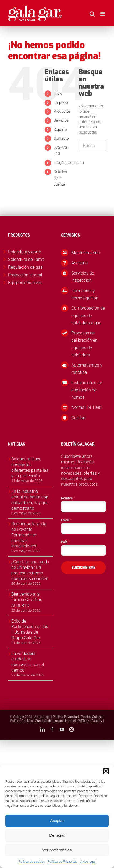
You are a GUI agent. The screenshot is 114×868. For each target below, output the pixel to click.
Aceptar (57, 821)
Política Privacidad (66, 717)
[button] (106, 771)
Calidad (78, 418)
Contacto (61, 138)
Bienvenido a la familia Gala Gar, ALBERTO (27, 600)
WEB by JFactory (90, 721)
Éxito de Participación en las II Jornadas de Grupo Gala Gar (30, 629)
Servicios (61, 120)
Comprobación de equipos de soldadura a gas (88, 315)
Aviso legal (88, 862)
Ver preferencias (57, 850)
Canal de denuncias (49, 721)
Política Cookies (22, 721)
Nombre (68, 498)
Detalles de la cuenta (60, 178)
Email (66, 520)
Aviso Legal (42, 717)
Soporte (60, 130)
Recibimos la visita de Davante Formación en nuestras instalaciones (29, 535)
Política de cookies (32, 862)
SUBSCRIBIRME (83, 568)
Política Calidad (92, 717)
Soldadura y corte (25, 252)
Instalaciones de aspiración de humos (87, 390)
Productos (62, 111)
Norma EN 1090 (86, 407)
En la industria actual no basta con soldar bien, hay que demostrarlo (30, 500)
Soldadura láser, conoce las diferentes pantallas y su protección (30, 467)
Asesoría (79, 263)
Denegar (57, 835)
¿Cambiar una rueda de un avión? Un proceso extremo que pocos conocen (30, 570)
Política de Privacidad (63, 862)
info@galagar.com (69, 163)
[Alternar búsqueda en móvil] (92, 14)
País (65, 542)
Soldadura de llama (26, 259)
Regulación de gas (25, 267)
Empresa (61, 102)
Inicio (58, 93)
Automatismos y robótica (87, 369)
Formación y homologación (85, 294)
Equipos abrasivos (25, 283)
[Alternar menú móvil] (103, 14)
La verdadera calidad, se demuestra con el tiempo (28, 662)
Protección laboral (25, 275)
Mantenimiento (85, 253)
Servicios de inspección (83, 277)
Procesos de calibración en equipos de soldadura (84, 344)
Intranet (71, 721)
